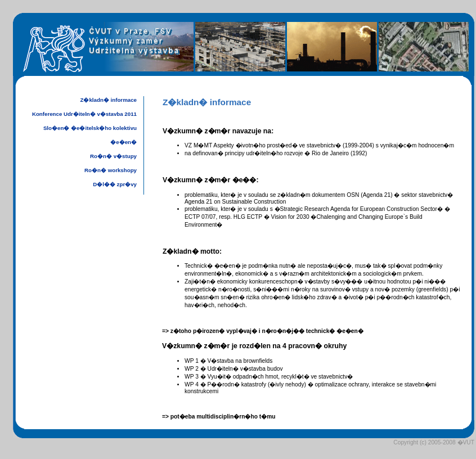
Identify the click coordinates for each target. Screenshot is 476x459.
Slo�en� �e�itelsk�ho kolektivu (90, 128)
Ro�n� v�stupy (113, 156)
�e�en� (124, 142)
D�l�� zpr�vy (115, 184)
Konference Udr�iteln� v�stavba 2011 (84, 114)
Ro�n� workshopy (111, 170)
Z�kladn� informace (109, 100)
